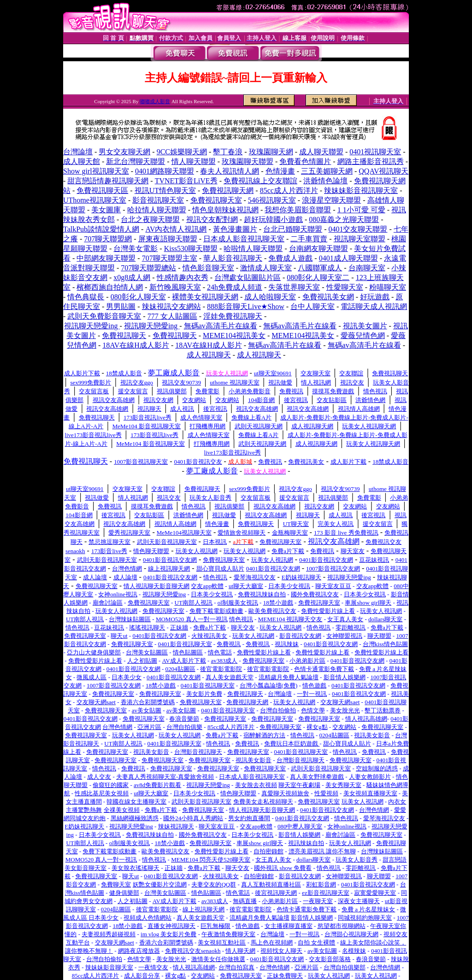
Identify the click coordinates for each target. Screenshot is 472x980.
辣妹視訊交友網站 (171, 306)
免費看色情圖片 (305, 161)
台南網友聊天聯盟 (319, 248)
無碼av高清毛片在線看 (221, 326)
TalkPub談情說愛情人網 (101, 229)
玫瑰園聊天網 (271, 152)
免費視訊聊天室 (216, 200)
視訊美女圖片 (365, 326)
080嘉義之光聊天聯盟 (344, 219)
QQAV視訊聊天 (383, 171)
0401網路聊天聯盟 (165, 171)
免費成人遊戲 (290, 258)
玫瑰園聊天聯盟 (248, 161)
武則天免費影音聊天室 (104, 316)
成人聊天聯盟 (321, 152)
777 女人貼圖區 (172, 316)
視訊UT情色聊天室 (165, 190)
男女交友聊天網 (124, 152)
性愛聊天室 (345, 287)
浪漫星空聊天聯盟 (331, 200)
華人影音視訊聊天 (233, 258)
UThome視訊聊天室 (95, 200)
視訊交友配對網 (212, 219)
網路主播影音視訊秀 (371, 161)
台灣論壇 (78, 152)
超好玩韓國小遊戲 (273, 219)
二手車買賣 (309, 239)
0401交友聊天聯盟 (358, 229)
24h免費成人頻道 (235, 287)
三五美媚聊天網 (327, 171)
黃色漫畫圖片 (235, 229)
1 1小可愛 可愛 (361, 210)
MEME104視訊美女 (234, 335)
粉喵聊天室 (388, 287)
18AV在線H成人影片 (136, 345)
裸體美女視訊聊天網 (205, 297)
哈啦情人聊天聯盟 (253, 248)
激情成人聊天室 (266, 268)
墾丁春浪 (228, 152)
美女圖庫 (106, 210)
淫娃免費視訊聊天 (233, 316)
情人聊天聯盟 (194, 161)
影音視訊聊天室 (158, 200)
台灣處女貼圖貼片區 (248, 277)
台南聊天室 (367, 268)
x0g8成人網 (132, 277)
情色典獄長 (86, 297)
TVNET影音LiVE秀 (186, 181)
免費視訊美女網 (328, 297)
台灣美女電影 (136, 248)
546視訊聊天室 (272, 200)
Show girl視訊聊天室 (96, 171)
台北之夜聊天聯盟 (150, 219)
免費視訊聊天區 (102, 190)
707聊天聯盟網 (108, 239)
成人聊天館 (82, 161)
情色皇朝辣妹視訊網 (225, 210)
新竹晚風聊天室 (175, 287)
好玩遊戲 (375, 297)
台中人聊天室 (313, 306)
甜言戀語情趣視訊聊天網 (108, 181)
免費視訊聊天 (124, 335)
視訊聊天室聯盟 (360, 239)
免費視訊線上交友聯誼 (260, 181)
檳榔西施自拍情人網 (110, 287)
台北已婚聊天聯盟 (293, 229)
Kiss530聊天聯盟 (191, 248)
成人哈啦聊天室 (270, 297)
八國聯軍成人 (320, 268)
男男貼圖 (121, 306)
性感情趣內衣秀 (183, 277)
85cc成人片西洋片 (289, 190)
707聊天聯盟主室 (170, 258)
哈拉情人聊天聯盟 (157, 210)
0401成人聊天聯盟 (348, 258)
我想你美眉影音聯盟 (298, 210)
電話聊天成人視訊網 (374, 306)
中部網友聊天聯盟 (106, 258)
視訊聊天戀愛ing (92, 326)
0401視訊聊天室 (375, 152)
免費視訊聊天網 (228, 190)
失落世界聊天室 (294, 287)
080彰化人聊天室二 (318, 277)
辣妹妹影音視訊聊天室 (361, 190)
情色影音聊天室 (208, 268)
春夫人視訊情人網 (230, 171)
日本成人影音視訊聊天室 (244, 239)
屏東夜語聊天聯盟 (168, 239)
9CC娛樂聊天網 (182, 152)
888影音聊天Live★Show (246, 306)
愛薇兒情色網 (363, 335)
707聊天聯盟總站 (148, 268)
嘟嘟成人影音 (155, 101)
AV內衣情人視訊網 (176, 229)
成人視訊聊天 (209, 355)
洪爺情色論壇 (325, 181)
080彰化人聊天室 (138, 297)
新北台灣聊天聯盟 (136, 161)
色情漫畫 (280, 171)
